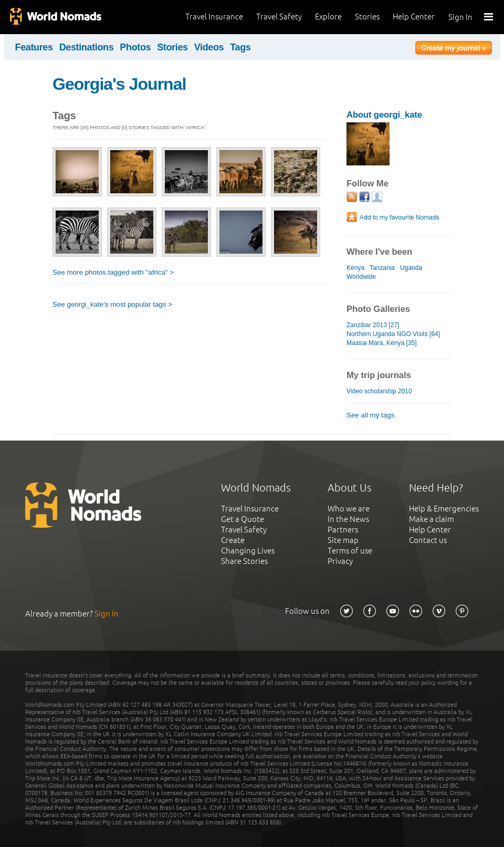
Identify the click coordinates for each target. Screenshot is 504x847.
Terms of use (350, 551)
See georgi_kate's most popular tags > (112, 304)
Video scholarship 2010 (379, 391)
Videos (209, 47)
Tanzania (382, 268)
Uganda (411, 268)
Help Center (414, 17)
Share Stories (244, 561)
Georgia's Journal (119, 84)
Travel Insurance (214, 17)
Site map (343, 540)
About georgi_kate (384, 115)
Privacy (340, 561)
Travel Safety (279, 17)
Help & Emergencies (444, 509)
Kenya (355, 268)
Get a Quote (243, 519)
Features (34, 47)
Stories (367, 17)
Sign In (460, 17)
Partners (343, 530)
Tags (240, 47)
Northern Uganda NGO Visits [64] (393, 334)
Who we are (349, 509)
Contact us (428, 540)
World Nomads (55, 17)
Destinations (87, 47)
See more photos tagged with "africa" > (113, 272)
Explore (328, 17)
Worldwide (361, 277)
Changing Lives (248, 551)
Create (233, 540)
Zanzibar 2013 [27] (373, 325)
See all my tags (370, 415)
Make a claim (432, 519)
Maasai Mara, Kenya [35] (382, 343)
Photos (135, 47)
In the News (348, 519)
